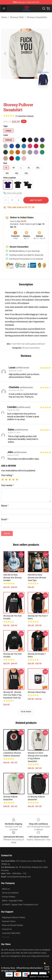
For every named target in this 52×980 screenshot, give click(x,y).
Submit (7, 533)
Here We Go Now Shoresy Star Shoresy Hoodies (12, 578)
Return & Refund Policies (12, 925)
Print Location (10, 178)
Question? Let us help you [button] (39, 977)
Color (6, 135)
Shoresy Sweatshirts (37, 17)
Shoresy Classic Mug (37, 692)
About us (6, 889)
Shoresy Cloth (17, 17)
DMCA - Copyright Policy (12, 901)
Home (4, 17)
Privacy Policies (9, 897)
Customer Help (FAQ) (11, 933)
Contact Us (7, 929)
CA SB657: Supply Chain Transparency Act (20, 905)
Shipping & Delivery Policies (14, 917)
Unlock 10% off (47, 968)
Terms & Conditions (10, 893)
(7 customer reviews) (25, 116)
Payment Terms (9, 921)
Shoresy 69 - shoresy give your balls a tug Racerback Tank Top (12, 695)
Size (5, 163)
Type (5, 126)
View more (26, 712)
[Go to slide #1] (19, 93)
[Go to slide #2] (33, 93)
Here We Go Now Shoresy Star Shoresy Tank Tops (37, 578)
